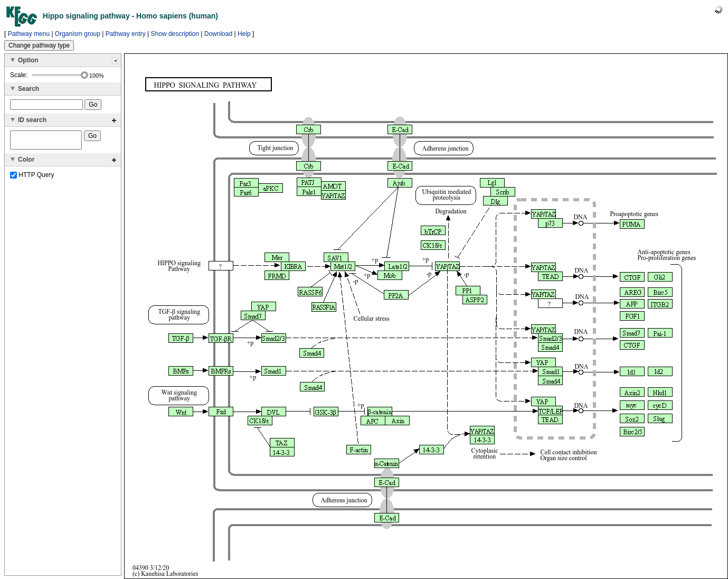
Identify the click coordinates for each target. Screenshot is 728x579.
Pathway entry (126, 34)
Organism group (78, 34)
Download (218, 34)
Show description (175, 34)
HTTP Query (32, 178)
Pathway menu (29, 34)
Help (244, 34)
